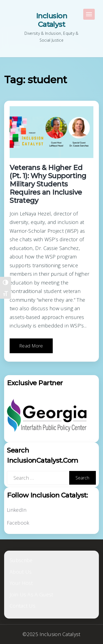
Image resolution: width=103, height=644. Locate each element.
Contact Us (23, 606)
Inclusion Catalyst (51, 20)
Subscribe (21, 560)
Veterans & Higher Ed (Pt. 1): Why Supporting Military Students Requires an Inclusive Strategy (48, 184)
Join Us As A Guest (31, 594)
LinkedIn (17, 510)
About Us (21, 572)
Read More (31, 346)
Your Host (21, 583)
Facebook (18, 523)
